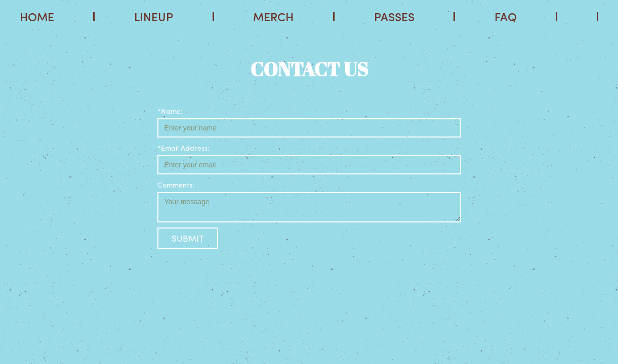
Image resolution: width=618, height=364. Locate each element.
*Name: (170, 111)
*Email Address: (183, 148)
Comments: (176, 185)
